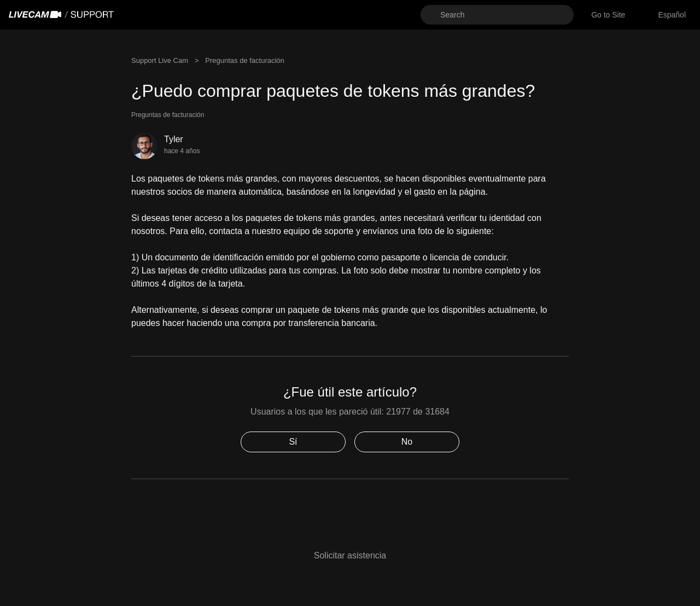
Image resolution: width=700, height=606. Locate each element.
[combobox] (672, 15)
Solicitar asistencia (350, 555)
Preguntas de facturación (245, 60)
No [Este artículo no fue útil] (407, 442)
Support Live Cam (160, 60)
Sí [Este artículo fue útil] (293, 442)
